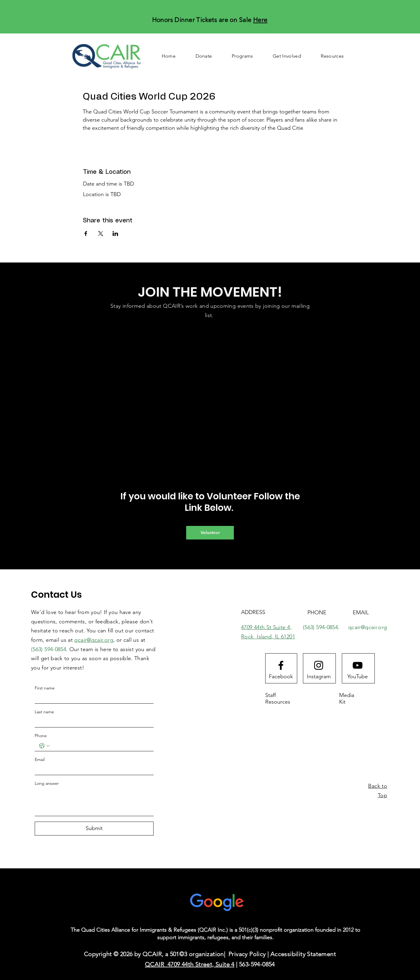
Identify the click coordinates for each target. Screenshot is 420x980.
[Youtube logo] (358, 665)
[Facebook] (281, 676)
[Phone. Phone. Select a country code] (44, 746)
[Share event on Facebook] (86, 234)
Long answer (47, 783)
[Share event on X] (101, 234)
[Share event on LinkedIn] (115, 234)
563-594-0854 (257, 964)
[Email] (92, 770)
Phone (41, 736)
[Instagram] (319, 676)
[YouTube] (358, 676)
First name (45, 688)
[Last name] (92, 722)
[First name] (92, 698)
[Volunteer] (210, 533)
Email (40, 759)
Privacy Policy (247, 954)
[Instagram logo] (319, 665)
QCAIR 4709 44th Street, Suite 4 (190, 964)
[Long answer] (94, 802)
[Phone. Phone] (100, 746)
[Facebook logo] (281, 665)
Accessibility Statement (303, 954)
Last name (44, 712)
